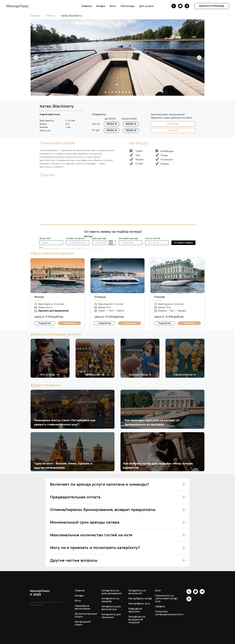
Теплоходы (127, 6)
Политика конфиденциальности (169, 613)
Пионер (160, 297)
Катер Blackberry (71, 16)
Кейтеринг (93, 375)
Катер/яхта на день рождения (112, 592)
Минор (39, 297)
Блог (158, 591)
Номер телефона (75, 238)
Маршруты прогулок (135, 610)
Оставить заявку (184, 243)
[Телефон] (174, 6)
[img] (58, 276)
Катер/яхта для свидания (111, 616)
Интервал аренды (128, 238)
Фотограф (47, 375)
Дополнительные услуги (86, 615)
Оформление (183, 375)
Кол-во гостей (153, 238)
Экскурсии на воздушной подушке (137, 619)
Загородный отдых (83, 623)
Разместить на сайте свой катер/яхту (166, 598)
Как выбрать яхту (139, 604)
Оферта (160, 606)
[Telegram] (187, 6)
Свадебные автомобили (83, 607)
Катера (101, 6)
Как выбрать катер (140, 598)
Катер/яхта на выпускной (137, 592)
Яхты (113, 6)
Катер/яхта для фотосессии (111, 608)
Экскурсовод (138, 375)
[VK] (189, 601)
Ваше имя (45, 238)
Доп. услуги (146, 6)
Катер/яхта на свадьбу (110, 600)
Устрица (100, 297)
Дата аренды (99, 238)
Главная (87, 6)
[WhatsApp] (180, 6)
